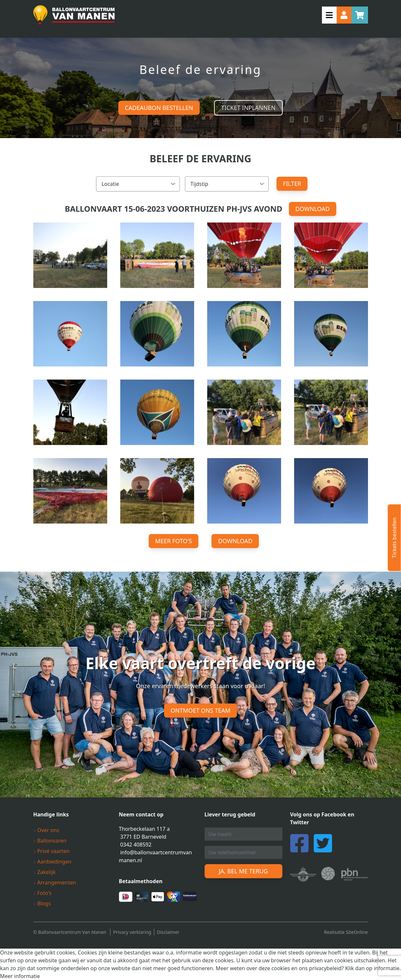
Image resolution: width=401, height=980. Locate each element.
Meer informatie (20, 976)
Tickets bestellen (394, 538)
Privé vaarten (51, 851)
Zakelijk (45, 872)
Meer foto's (174, 541)
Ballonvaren (50, 841)
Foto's (42, 893)
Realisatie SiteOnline (346, 932)
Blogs (42, 903)
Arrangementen (55, 882)
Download (313, 209)
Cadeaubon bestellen (159, 108)
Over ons (46, 830)
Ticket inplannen (248, 108)
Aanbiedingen (52, 862)
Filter (292, 184)
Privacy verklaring (132, 932)
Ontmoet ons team (200, 710)
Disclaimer (168, 932)
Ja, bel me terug (243, 871)
